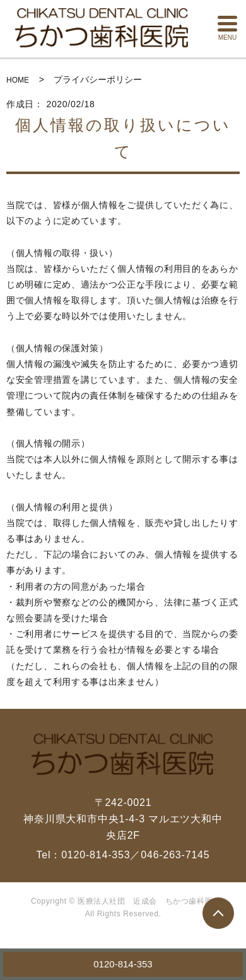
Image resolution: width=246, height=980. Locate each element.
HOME (18, 80)
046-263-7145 (175, 855)
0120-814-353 (123, 964)
